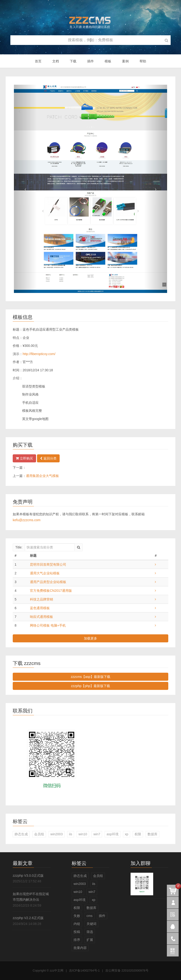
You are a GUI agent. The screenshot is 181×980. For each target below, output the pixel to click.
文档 (56, 61)
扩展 (90, 940)
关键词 (91, 924)
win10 (83, 834)
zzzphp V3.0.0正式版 (28, 876)
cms (90, 916)
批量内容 (80, 948)
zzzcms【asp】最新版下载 (90, 677)
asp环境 (113, 834)
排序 (77, 940)
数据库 (152, 834)
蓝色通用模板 (40, 608)
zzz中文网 (57, 970)
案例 (125, 61)
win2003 (57, 834)
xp (127, 834)
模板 (108, 61)
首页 (38, 61)
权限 (138, 834)
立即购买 (24, 458)
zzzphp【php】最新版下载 (90, 686)
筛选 (90, 932)
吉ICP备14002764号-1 (84, 970)
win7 (97, 834)
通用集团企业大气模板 (42, 476)
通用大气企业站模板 (45, 573)
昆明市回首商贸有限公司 (48, 564)
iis (71, 834)
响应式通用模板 (41, 617)
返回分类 (48, 458)
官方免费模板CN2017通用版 (51, 591)
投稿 (77, 932)
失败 (77, 916)
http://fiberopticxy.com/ (39, 354)
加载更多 (90, 638)
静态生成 (21, 834)
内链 (77, 924)
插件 (90, 61)
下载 (73, 61)
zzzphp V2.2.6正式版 (28, 918)
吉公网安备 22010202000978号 (127, 970)
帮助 (143, 61)
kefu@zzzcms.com (27, 520)
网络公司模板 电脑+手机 (48, 625)
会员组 (39, 834)
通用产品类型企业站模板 (48, 582)
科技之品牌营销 (41, 599)
